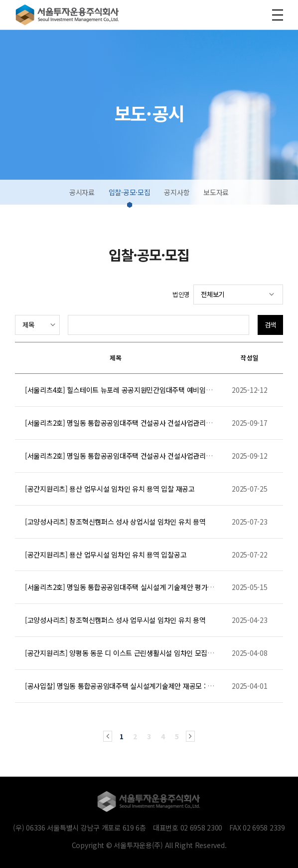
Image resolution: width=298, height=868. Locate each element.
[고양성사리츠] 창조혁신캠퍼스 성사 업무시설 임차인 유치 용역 (115, 620)
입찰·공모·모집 (130, 192)
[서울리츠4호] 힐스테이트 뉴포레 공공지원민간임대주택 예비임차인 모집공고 (135, 390)
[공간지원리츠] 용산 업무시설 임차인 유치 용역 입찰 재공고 (110, 489)
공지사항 (177, 192)
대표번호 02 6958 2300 (188, 828)
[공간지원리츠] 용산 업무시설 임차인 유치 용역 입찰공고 (106, 555)
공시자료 (82, 192)
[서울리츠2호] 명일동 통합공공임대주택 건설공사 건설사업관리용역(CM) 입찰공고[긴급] (151, 456)
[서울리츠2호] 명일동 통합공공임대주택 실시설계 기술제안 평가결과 (123, 587)
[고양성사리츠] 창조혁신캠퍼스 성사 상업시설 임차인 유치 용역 (115, 522)
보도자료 (216, 192)
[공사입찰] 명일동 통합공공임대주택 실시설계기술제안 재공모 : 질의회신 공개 (136, 686)
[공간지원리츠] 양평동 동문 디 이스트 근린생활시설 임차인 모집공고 (123, 653)
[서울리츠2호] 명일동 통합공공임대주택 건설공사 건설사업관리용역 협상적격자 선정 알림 (153, 423)
